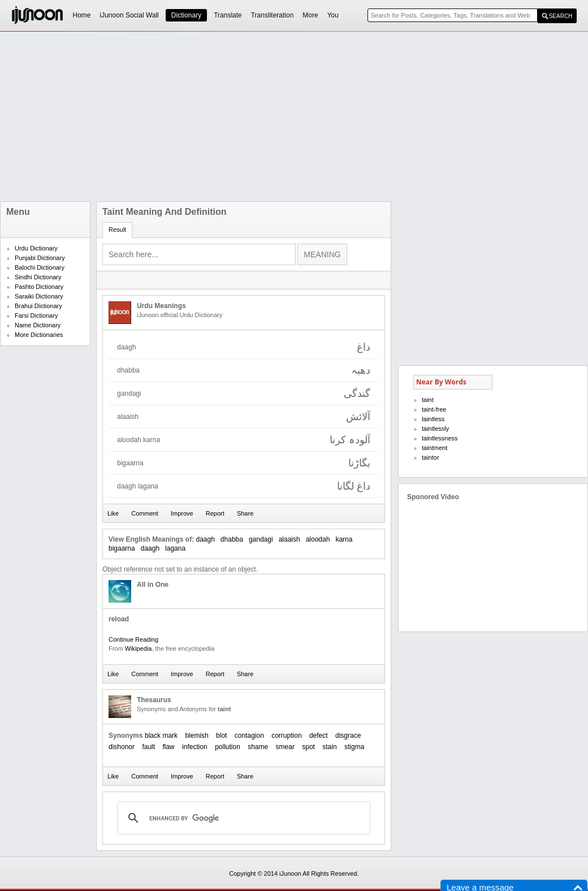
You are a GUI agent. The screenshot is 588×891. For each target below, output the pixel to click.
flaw (168, 747)
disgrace (348, 736)
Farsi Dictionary (36, 315)
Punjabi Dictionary (40, 258)
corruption (286, 736)
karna (344, 539)
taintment (434, 448)
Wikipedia (139, 648)
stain (329, 747)
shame (258, 747)
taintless (433, 419)
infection (195, 747)
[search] (242, 818)
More (310, 15)
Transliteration (273, 15)
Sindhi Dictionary (38, 277)
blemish (196, 736)
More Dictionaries (39, 335)
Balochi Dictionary (40, 267)
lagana (175, 548)
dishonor (122, 747)
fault (148, 747)
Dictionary (186, 15)
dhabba (232, 539)
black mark (161, 736)
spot (308, 747)
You (333, 15)
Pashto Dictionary (39, 287)
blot (221, 736)
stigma (354, 747)
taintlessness (440, 438)
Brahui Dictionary (38, 306)
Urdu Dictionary (36, 248)
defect (319, 736)
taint (428, 400)
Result (117, 230)
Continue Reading (133, 639)
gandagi (261, 539)
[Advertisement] (243, 116)
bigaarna (122, 548)
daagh (205, 539)
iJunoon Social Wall (129, 15)
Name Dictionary (38, 325)
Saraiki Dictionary (39, 296)
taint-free (434, 409)
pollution (228, 747)
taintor (431, 457)
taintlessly (435, 429)
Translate (228, 15)
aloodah (318, 539)
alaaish (289, 539)
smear (285, 747)
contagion (249, 736)
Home (82, 15)
